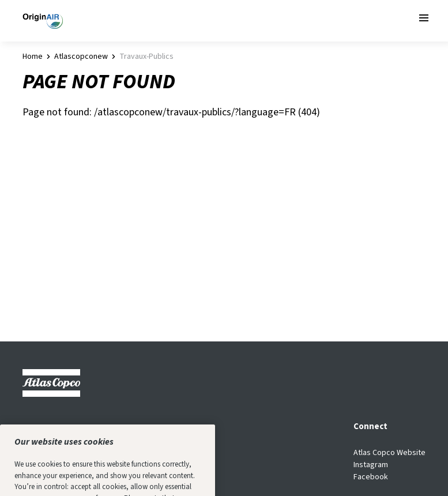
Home (33, 57)
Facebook (371, 477)
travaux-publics (146, 57)
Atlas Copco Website (389, 453)
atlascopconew (81, 57)
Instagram (371, 465)
